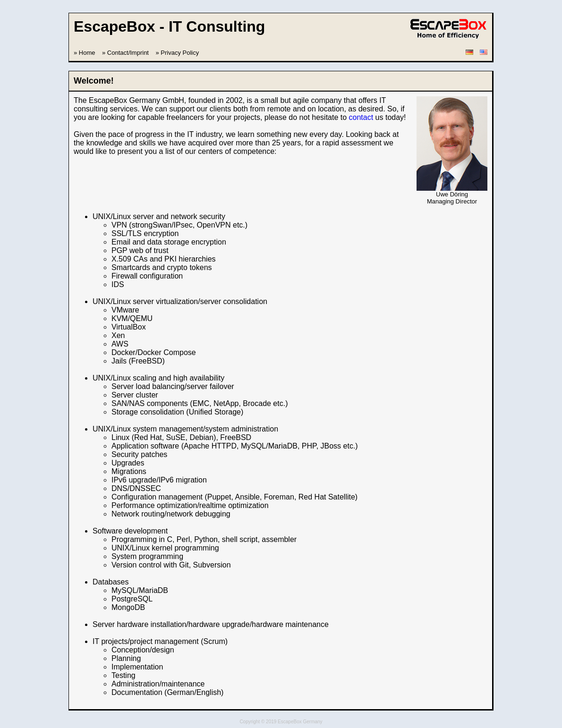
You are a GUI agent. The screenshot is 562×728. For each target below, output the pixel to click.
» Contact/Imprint (125, 53)
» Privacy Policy (177, 53)
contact (361, 117)
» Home (85, 53)
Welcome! (94, 81)
